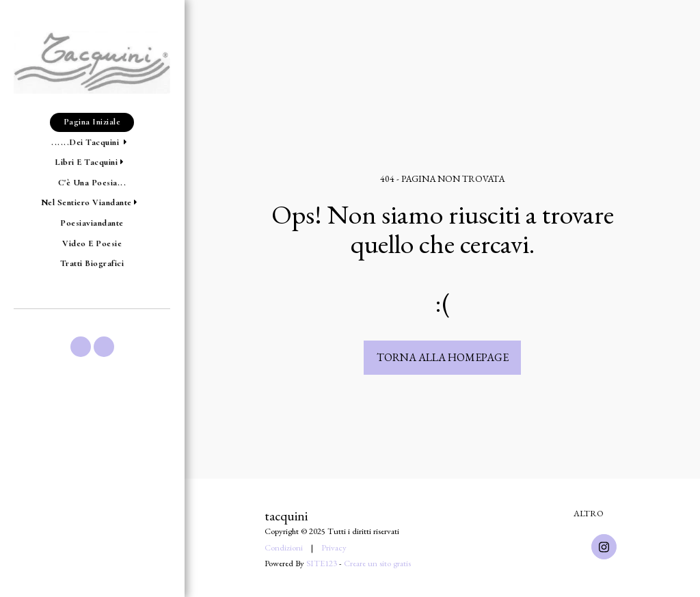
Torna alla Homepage (443, 357)
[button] (92, 143)
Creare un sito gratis (377, 563)
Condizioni (284, 547)
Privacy (334, 547)
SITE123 (322, 563)
